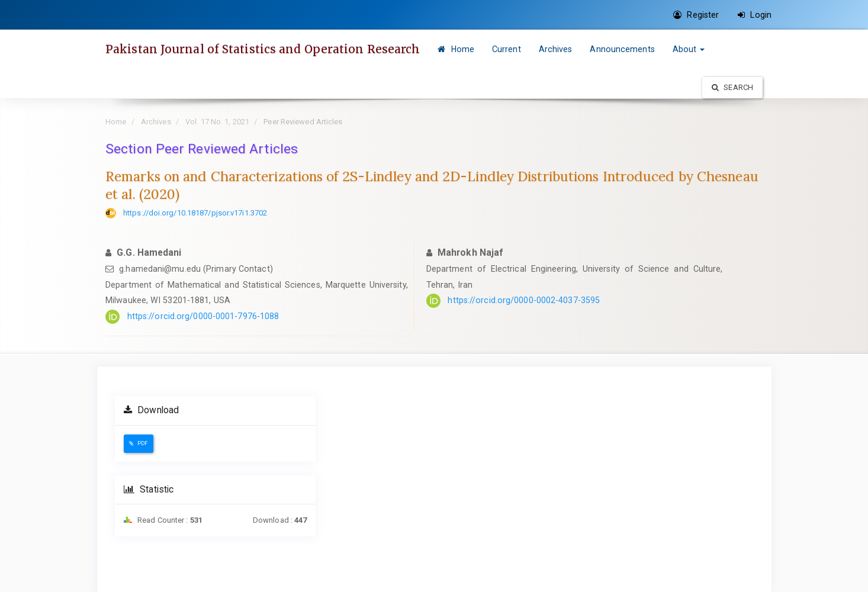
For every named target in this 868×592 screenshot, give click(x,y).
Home (456, 49)
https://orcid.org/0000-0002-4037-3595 (524, 300)
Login (755, 15)
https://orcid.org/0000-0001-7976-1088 (203, 316)
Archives (556, 49)
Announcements (622, 49)
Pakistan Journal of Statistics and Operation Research (263, 49)
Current (507, 49)
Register (696, 15)
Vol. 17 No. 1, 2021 (217, 122)
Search (732, 87)
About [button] (689, 49)
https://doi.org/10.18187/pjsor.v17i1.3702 (195, 213)
